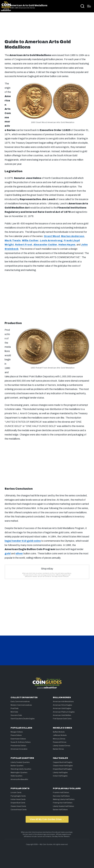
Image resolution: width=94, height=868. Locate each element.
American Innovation (19, 749)
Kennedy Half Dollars (61, 796)
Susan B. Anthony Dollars (21, 742)
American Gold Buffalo (62, 715)
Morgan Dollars (17, 732)
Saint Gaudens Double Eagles (23, 719)
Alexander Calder (45, 245)
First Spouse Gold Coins (62, 719)
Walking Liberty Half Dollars (64, 799)
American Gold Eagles (62, 708)
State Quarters (16, 776)
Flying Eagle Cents (18, 796)
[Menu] (89, 6)
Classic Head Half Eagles (63, 766)
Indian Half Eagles (60, 776)
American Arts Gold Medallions (29, 5)
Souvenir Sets (16, 715)
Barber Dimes (58, 749)
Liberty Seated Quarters (20, 762)
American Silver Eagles (62, 705)
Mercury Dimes (59, 739)
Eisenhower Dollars (18, 739)
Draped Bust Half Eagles (62, 769)
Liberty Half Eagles (60, 772)
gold (8, 554)
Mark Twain (13, 240)
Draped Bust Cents (18, 803)
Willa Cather (30, 240)
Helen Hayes (67, 245)
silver (19, 554)
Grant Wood (52, 236)
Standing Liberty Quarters (21, 769)
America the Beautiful (19, 779)
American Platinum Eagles (64, 712)
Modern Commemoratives (21, 705)
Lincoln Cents (16, 792)
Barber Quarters (17, 766)
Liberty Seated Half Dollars (63, 806)
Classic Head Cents (18, 806)
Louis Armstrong (51, 240)
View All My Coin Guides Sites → (47, 819)
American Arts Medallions (63, 701)
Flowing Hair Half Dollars (63, 803)
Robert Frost (24, 245)
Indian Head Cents (18, 799)
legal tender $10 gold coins (23, 541)
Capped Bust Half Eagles (63, 762)
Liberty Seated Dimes (61, 746)
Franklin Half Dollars (61, 792)
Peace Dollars (16, 735)
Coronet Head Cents (19, 810)
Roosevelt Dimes (60, 742)
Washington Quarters (19, 772)
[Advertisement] (47, 27)
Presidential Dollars (18, 746)
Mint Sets (14, 712)
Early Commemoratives (20, 701)
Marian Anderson (73, 236)
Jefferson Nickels (60, 735)
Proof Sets (14, 708)
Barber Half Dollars (60, 810)
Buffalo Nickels (59, 732)
